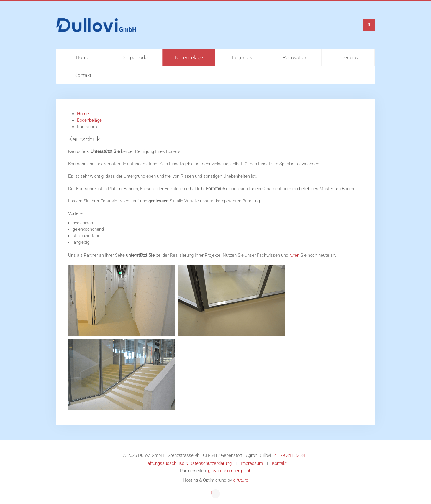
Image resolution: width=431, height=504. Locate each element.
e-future (241, 480)
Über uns (348, 57)
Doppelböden (136, 57)
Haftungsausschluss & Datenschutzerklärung (188, 463)
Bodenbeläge (189, 57)
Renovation (295, 57)
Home (83, 57)
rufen (295, 255)
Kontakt (83, 75)
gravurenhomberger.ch (230, 471)
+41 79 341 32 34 (289, 455)
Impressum (252, 463)
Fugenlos (242, 57)
